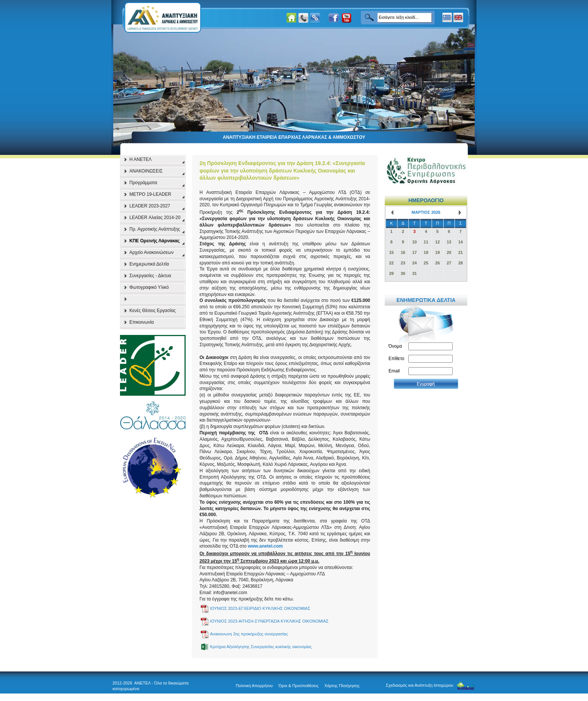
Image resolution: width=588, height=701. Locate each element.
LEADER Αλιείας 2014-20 (155, 218)
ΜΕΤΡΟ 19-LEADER (150, 194)
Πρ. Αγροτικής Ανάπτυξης (155, 229)
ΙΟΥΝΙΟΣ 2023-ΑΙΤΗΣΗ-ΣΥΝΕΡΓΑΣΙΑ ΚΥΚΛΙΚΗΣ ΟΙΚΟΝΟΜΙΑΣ (269, 621)
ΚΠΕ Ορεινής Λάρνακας (154, 241)
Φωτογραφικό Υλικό (149, 287)
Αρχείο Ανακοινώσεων (151, 252)
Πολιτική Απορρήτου (254, 686)
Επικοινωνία (142, 322)
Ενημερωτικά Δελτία (149, 264)
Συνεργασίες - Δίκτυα (150, 276)
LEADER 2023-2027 (150, 206)
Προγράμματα (143, 183)
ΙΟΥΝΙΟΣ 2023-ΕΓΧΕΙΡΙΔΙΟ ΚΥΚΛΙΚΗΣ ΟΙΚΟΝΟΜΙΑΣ (260, 608)
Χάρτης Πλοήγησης (342, 686)
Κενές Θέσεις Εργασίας (153, 311)
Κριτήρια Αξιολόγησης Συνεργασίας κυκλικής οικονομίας (261, 647)
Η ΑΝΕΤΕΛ (140, 159)
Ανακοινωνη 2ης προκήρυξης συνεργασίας (249, 634)
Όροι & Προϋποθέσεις (299, 686)
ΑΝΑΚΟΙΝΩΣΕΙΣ (146, 171)
